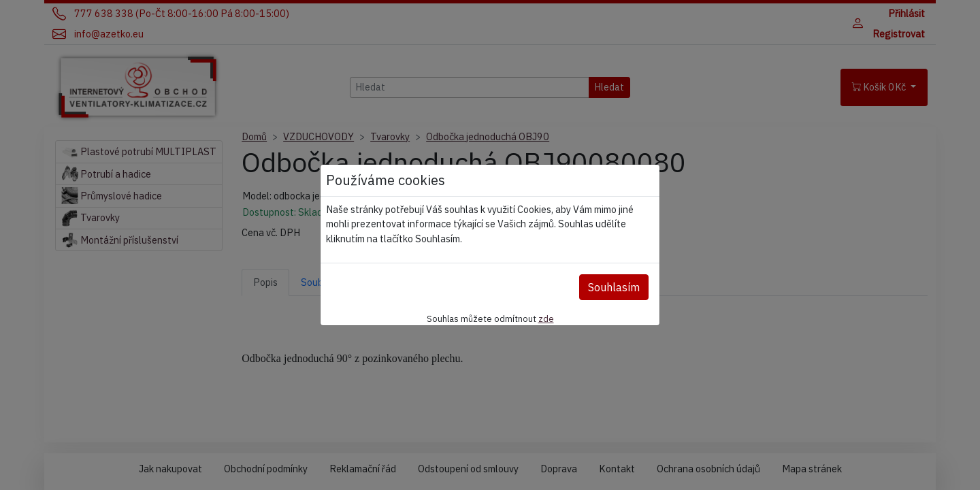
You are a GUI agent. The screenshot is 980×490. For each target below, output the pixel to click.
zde (546, 318)
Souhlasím (614, 287)
